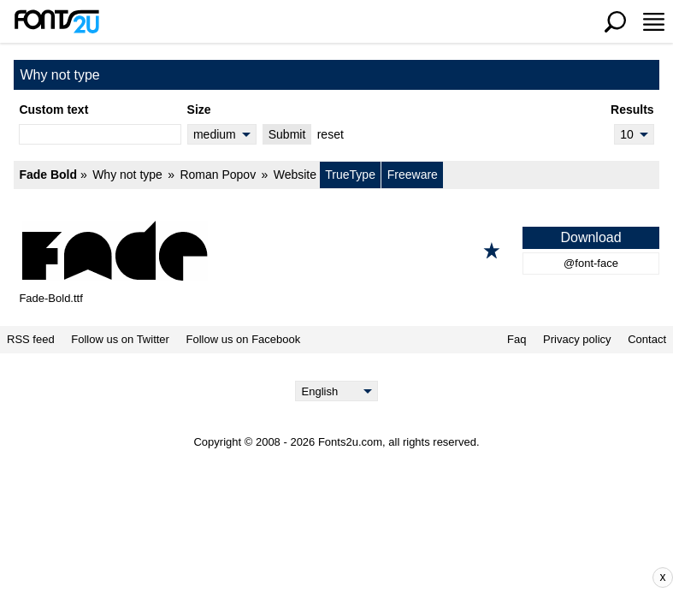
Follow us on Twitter (120, 340)
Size (199, 110)
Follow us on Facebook (244, 340)
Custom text (53, 110)
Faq (517, 340)
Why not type (127, 175)
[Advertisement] (349, 577)
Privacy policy (577, 340)
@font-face (591, 263)
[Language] (336, 391)
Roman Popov (218, 175)
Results (632, 110)
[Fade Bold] (336, 251)
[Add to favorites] (492, 251)
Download (590, 237)
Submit (287, 134)
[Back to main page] (56, 21)
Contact (647, 340)
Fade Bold (48, 175)
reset (331, 134)
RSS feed (31, 340)
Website (295, 175)
